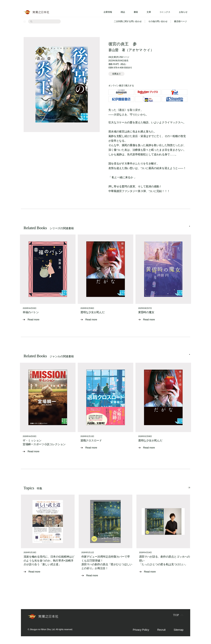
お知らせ (183, 12)
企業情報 (108, 12)
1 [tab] (190, 229)
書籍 (136, 12)
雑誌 (123, 12)
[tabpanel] (48, 280)
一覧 (184, 487)
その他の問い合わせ (158, 21)
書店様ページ (180, 21)
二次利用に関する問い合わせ (128, 21)
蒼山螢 (113, 50)
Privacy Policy (141, 629)
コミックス (165, 12)
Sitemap (178, 629)
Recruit (161, 629)
